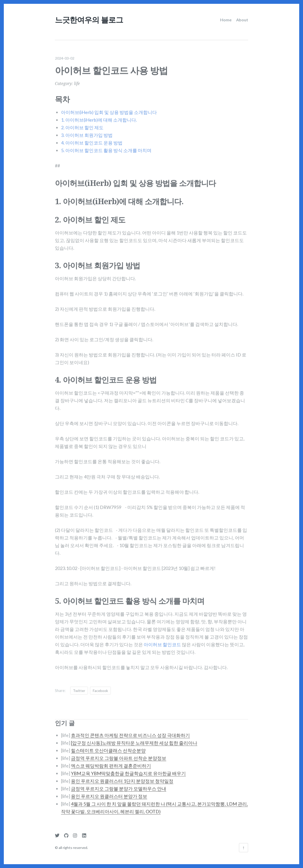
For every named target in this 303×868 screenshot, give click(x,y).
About (242, 20)
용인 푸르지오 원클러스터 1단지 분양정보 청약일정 (122, 778)
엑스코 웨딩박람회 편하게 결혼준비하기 (111, 762)
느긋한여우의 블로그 (89, 20)
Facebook (100, 687)
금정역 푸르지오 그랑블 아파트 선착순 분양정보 (119, 755)
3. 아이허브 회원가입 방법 (87, 132)
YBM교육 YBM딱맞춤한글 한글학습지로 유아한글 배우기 (128, 770)
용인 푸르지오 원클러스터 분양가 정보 (109, 793)
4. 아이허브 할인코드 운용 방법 (92, 139)
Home (226, 20)
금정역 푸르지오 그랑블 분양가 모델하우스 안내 (119, 785)
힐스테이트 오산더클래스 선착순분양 (108, 747)
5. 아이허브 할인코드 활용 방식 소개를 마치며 (106, 147)
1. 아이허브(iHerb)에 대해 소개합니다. (99, 116)
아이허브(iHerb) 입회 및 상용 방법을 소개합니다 (109, 109)
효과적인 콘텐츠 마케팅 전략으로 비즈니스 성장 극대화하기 (130, 732)
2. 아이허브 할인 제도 (82, 124)
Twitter (79, 687)
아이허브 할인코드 (162, 641)
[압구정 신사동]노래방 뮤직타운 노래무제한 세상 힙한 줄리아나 (134, 739)
